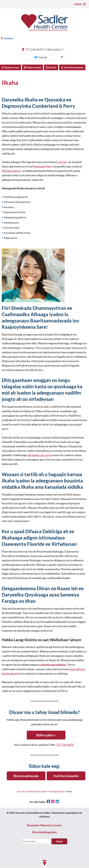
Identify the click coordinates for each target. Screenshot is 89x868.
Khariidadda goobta (44, 832)
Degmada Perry (43, 167)
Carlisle (62, 162)
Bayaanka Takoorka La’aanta (44, 825)
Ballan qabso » (46, 735)
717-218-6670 (34, 50)
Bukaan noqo (11, 68)
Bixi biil (51, 68)
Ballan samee (32, 68)
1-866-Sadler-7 (54, 50)
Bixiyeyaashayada (26, 776)
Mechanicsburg (11, 171)
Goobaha (7, 38)
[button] (80, 4)
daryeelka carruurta (39, 455)
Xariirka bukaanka (72, 68)
